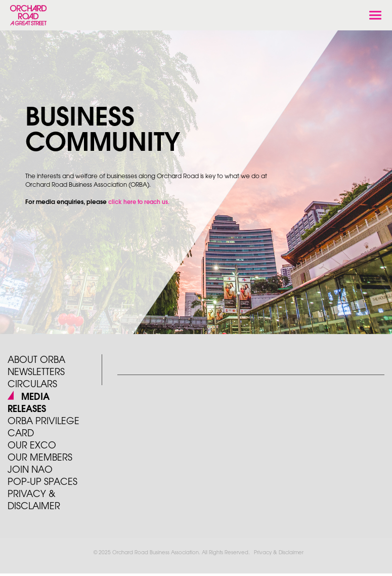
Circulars (32, 385)
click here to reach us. (139, 202)
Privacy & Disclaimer (279, 553)
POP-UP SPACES (42, 482)
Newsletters (36, 373)
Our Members (40, 458)
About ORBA (36, 360)
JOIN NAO (30, 470)
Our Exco (32, 446)
